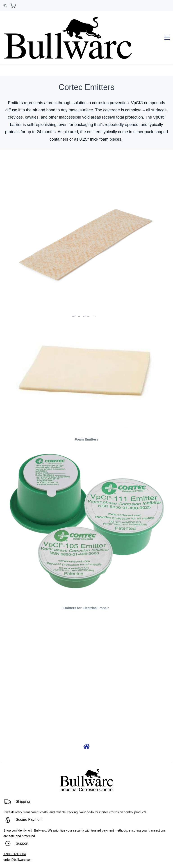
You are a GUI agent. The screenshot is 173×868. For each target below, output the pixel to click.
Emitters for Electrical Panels (86, 586)
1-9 (6, 832)
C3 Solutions (96, 859)
